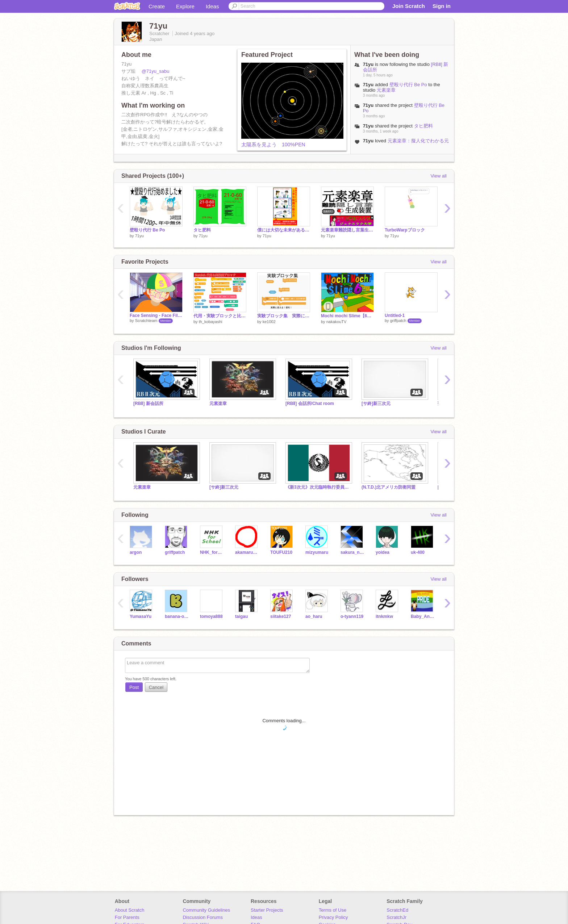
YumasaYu (141, 616)
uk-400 (418, 552)
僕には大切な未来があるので (284, 230)
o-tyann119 (352, 616)
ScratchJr (396, 917)
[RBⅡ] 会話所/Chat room (310, 404)
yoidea (383, 552)
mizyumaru (317, 552)
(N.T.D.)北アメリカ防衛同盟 (389, 487)
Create (157, 6)
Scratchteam (146, 321)
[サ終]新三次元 (376, 404)
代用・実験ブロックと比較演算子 (220, 316)
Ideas (212, 6)
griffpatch (398, 321)
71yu (368, 85)
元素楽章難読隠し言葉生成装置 (347, 230)
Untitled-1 (395, 315)
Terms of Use (333, 910)
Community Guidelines (206, 910)
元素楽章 (386, 90)
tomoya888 (211, 616)
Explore (185, 6)
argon (136, 552)
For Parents (127, 917)
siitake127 (281, 616)
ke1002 (269, 322)
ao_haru (314, 616)
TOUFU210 (281, 552)
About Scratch (130, 910)
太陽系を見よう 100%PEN (273, 145)
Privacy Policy (333, 917)
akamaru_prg (247, 552)
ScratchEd (397, 910)
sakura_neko (353, 552)
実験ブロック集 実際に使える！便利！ (284, 316)
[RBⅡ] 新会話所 (148, 404)
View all (438, 176)
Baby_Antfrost (423, 616)
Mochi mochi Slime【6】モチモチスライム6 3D (347, 316)
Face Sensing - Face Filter (156, 315)
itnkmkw (384, 616)
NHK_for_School (212, 552)
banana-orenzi (177, 616)
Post (134, 687)
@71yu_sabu (156, 71)
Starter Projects (267, 910)
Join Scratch (409, 6)
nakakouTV (337, 322)
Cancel (156, 687)
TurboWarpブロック (405, 230)
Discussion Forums (203, 917)
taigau (241, 616)
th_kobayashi (211, 322)
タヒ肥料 (423, 126)
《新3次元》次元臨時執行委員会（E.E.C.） (318, 487)
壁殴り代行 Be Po (408, 85)
